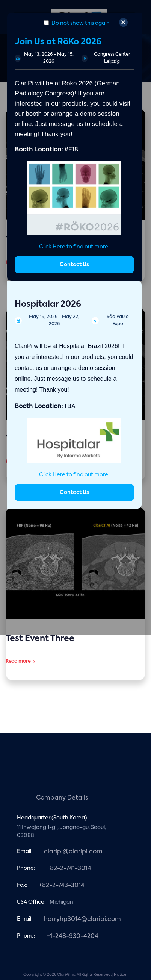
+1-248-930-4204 (72, 936)
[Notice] (120, 975)
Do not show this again (77, 23)
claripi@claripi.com (73, 852)
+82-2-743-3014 (62, 886)
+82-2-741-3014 (69, 869)
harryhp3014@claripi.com (82, 919)
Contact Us (74, 265)
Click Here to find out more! (74, 247)
